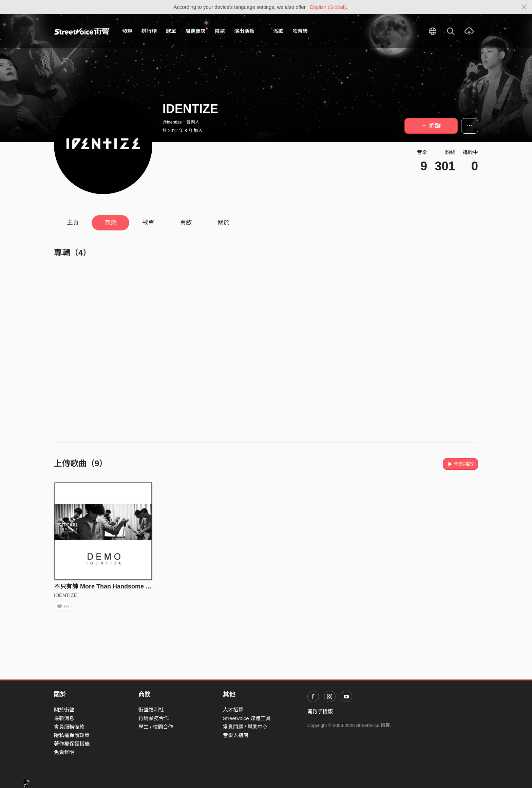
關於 (224, 223)
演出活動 (244, 31)
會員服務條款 (69, 727)
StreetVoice (82, 31)
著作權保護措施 (72, 744)
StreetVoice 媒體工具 (247, 718)
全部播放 (461, 464)
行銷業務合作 (154, 718)
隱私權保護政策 (72, 735)
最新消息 (64, 718)
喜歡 (186, 223)
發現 (127, 31)
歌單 (171, 31)
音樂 (111, 223)
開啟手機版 (320, 711)
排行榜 (149, 31)
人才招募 (233, 710)
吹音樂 (300, 31)
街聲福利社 (151, 710)
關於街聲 (64, 710)
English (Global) (328, 7)
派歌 (278, 31)
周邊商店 (196, 31)
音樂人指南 (236, 735)
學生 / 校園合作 (156, 727)
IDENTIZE (65, 595)
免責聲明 (64, 752)
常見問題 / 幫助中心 (245, 727)
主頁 (73, 223)
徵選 (220, 31)
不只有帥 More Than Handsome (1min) (109, 586)
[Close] (524, 7)
